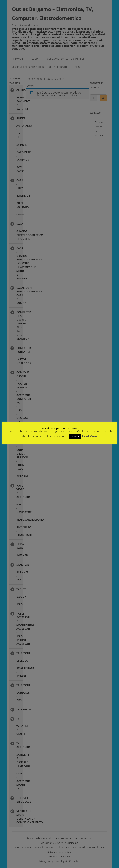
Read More (89, 436)
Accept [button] (75, 436)
